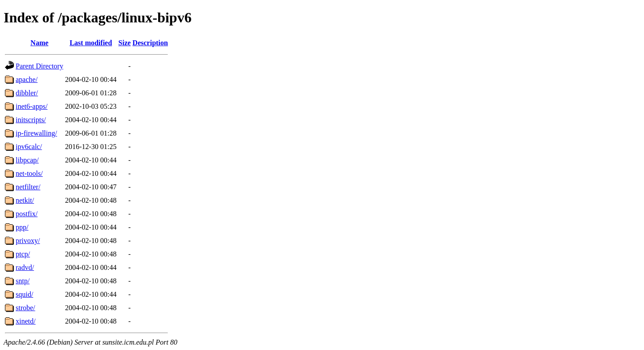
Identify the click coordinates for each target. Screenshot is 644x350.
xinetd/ (26, 321)
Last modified (91, 43)
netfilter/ (28, 187)
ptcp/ (23, 254)
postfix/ (27, 214)
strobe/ (26, 308)
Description (150, 43)
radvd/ (25, 267)
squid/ (24, 294)
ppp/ (22, 227)
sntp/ (23, 281)
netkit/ (25, 200)
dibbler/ (27, 93)
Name (39, 43)
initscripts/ (31, 120)
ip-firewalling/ (36, 133)
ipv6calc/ (29, 147)
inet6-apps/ (32, 106)
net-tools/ (29, 173)
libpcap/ (27, 160)
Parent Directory (39, 66)
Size (125, 43)
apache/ (27, 79)
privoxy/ (28, 241)
